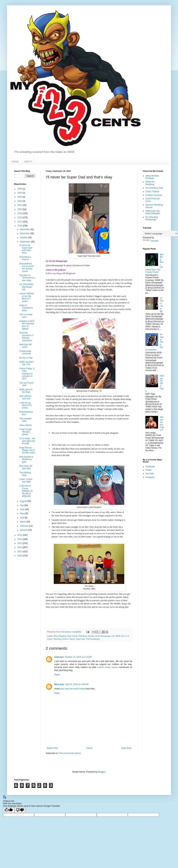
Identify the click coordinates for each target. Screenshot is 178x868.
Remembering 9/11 (26, 413)
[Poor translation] (20, 810)
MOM (118, 636)
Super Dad (81, 639)
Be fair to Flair (26, 358)
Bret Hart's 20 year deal (26, 467)
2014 (20, 539)
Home (90, 748)
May (22, 513)
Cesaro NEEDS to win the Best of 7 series (27, 297)
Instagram (150, 477)
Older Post (126, 748)
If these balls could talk (25, 352)
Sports (72, 639)
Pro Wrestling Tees (154, 188)
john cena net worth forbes (73, 689)
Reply (57, 675)
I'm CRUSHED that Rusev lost (26, 287)
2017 (20, 222)
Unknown (59, 657)
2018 (20, 217)
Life (113, 636)
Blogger (102, 772)
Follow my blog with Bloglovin (61, 273)
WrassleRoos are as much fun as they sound (27, 267)
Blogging (62, 636)
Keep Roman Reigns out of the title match (27, 450)
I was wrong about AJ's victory (26, 405)
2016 (20, 226)
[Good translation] (9, 810)
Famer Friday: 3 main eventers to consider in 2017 (27, 374)
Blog (56, 636)
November (25, 233)
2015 (20, 535)
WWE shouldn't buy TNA (27, 363)
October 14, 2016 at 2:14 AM (78, 657)
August (24, 501)
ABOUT (28, 162)
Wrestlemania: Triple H (162, 423)
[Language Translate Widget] (160, 234)
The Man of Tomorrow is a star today (27, 278)
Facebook (150, 467)
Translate (151, 241)
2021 (20, 205)
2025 (20, 189)
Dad (69, 636)
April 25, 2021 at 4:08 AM (77, 684)
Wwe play (59, 684)
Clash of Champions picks (26, 308)
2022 (20, 201)
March (23, 522)
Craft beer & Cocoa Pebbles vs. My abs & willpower (26, 491)
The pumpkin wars (25, 420)
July (22, 505)
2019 (20, 213)
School (65, 639)
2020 (20, 209)
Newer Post (52, 748)
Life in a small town (26, 316)
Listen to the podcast (56, 270)
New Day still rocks (25, 346)
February (24, 526)
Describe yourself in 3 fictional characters (26, 337)
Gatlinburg (83, 636)
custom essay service (108, 667)
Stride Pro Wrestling (150, 183)
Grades (91, 636)
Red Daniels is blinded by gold (26, 459)
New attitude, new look (26, 397)
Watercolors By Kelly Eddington (153, 212)
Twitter (148, 470)
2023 (20, 197)
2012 (20, 547)
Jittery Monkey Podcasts (152, 177)
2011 (20, 552)
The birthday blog (25, 474)
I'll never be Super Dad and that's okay (26, 249)
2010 (20, 556)
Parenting (57, 639)
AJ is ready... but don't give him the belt (27, 441)
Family (74, 636)
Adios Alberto (26, 425)
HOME (15, 162)
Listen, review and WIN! (26, 480)
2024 (20, 193)
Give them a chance (25, 258)
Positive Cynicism (154, 195)
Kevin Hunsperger (58, 261)
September (25, 242)
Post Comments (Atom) (70, 753)
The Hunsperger (93, 639)
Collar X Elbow (152, 192)
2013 (20, 543)
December (25, 229)
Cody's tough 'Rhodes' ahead (26, 432)
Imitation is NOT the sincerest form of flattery (27, 325)
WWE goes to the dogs (26, 391)
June (22, 509)
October (24, 237)
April (22, 518)
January (24, 530)
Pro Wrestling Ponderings (152, 218)
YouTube (150, 474)
